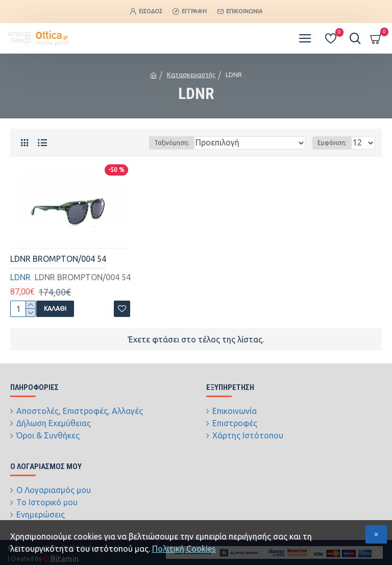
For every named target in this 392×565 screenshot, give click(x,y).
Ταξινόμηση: (172, 143)
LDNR (20, 277)
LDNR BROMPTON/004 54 (58, 259)
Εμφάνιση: (332, 143)
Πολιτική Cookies (184, 549)
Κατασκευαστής (191, 75)
